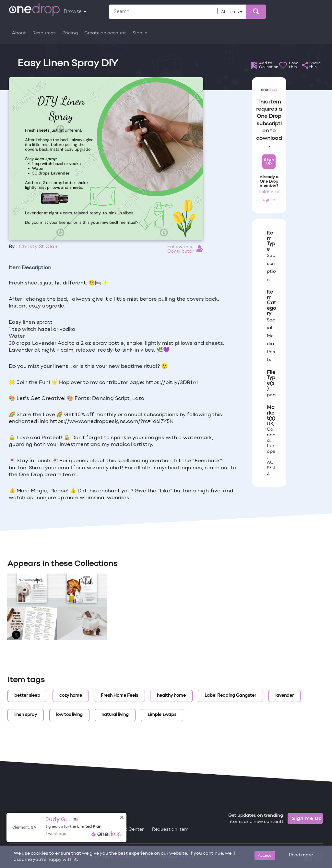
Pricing (70, 33)
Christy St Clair (38, 247)
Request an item (170, 830)
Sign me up (307, 818)
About (19, 33)
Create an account (105, 33)
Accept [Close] (265, 855)
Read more (301, 855)
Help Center (130, 830)
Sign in (140, 33)
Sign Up (269, 161)
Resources (44, 33)
